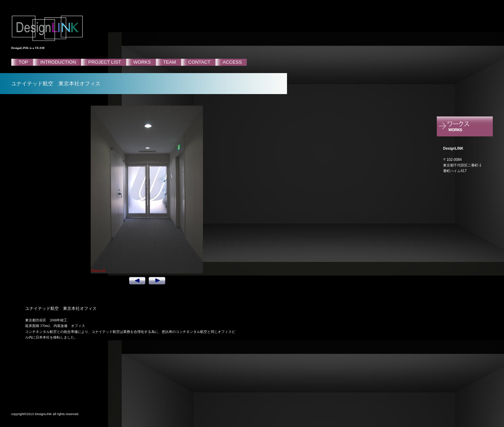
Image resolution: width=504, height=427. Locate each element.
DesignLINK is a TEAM (28, 48)
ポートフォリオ (470, 127)
